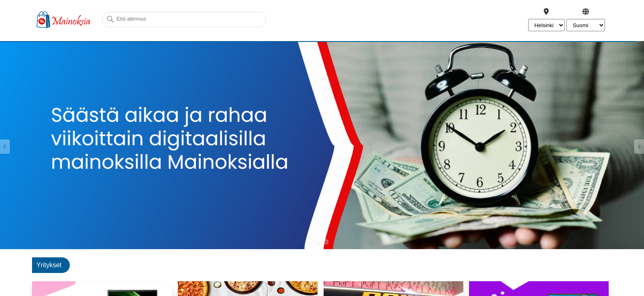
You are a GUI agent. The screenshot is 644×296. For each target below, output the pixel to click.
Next (639, 147)
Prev (5, 147)
